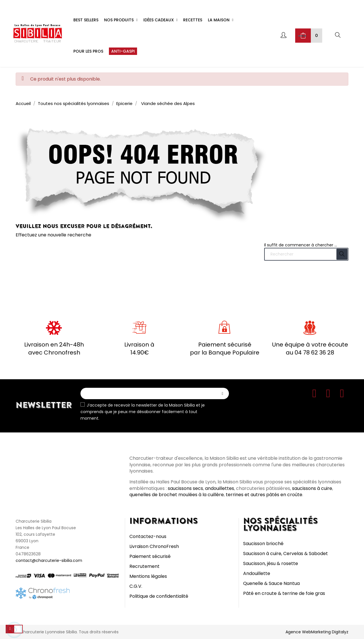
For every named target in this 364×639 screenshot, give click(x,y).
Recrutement (144, 566)
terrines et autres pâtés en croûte (264, 495)
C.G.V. (136, 586)
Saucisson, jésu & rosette (271, 563)
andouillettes (220, 488)
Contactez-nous (148, 536)
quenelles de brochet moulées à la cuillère (177, 495)
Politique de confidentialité (159, 596)
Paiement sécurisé (150, 556)
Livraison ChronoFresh (154, 546)
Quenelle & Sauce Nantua (271, 583)
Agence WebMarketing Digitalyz (317, 632)
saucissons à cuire (312, 488)
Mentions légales (148, 576)
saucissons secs (185, 488)
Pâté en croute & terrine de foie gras (284, 593)
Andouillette (257, 573)
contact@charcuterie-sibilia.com (49, 560)
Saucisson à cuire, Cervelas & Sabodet (286, 554)
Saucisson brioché (263, 544)
